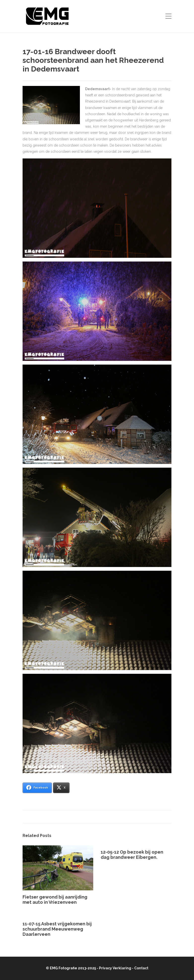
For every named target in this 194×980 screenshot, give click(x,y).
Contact (141, 968)
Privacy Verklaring (115, 968)
